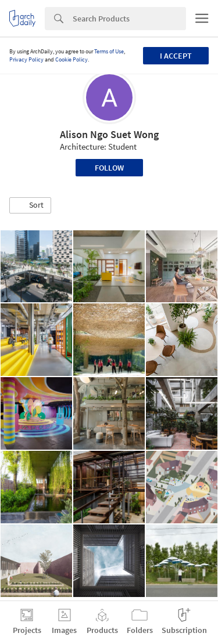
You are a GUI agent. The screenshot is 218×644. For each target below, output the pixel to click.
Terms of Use (109, 51)
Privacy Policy (26, 59)
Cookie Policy (72, 59)
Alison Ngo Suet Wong (109, 134)
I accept (176, 56)
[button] (30, 205)
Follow (109, 168)
